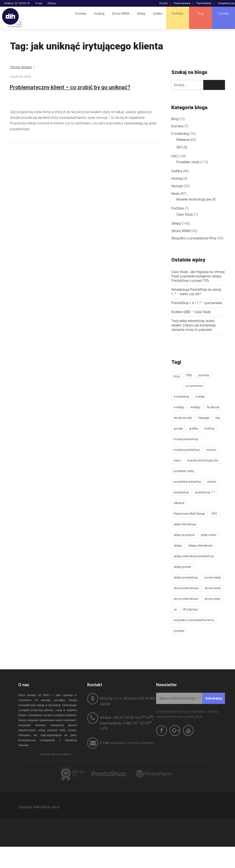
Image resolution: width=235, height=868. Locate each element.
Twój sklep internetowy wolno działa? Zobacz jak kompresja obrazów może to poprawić (193, 325)
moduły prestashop (187, 450)
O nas (39, 3)
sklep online (208, 535)
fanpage (204, 418)
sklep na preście (184, 535)
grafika (194, 428)
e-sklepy (179, 407)
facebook (213, 407)
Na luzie (177, 186)
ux (175, 609)
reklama (179, 503)
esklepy (195, 407)
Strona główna (21, 67)
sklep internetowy (185, 524)
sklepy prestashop (186, 577)
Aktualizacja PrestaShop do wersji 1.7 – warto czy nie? (196, 292)
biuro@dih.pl (118, 743)
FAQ (174, 156)
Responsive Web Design (189, 514)
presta (212, 482)
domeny (204, 375)
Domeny (178, 126)
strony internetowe (186, 599)
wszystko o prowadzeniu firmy (194, 620)
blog (177, 376)
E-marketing (180, 134)
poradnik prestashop (187, 482)
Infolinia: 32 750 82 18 (17, 3)
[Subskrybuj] (214, 698)
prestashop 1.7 (205, 492)
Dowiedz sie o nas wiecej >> (56, 754)
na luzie (211, 450)
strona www (213, 588)
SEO (179, 147)
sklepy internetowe (200, 546)
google (178, 428)
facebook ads (183, 418)
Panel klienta (204, 3)
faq (218, 418)
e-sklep (200, 397)
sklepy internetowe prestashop (194, 556)
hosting (209, 428)
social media (213, 577)
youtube (179, 631)
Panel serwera (182, 3)
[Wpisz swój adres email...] (191, 698)
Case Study (185, 214)
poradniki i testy (184, 471)
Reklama (183, 140)
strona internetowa (186, 588)
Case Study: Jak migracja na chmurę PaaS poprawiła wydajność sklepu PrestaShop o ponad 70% (198, 276)
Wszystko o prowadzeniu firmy (194, 238)
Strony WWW (181, 231)
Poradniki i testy (188, 162)
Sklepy (176, 223)
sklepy (178, 546)
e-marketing (181, 397)
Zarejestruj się (226, 3)
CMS (189, 375)
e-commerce (194, 386)
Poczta (164, 3)
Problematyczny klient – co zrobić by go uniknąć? (70, 87)
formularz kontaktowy (141, 743)
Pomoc (52, 3)
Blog (175, 119)
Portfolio (178, 208)
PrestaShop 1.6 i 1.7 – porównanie (197, 303)
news (177, 460)
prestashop (181, 492)
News (176, 194)
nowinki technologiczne (203, 460)
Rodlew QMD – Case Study (191, 312)
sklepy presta (182, 567)
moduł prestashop (186, 439)
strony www (212, 599)
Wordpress (190, 609)
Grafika (177, 171)
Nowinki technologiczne (194, 199)
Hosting (177, 179)
